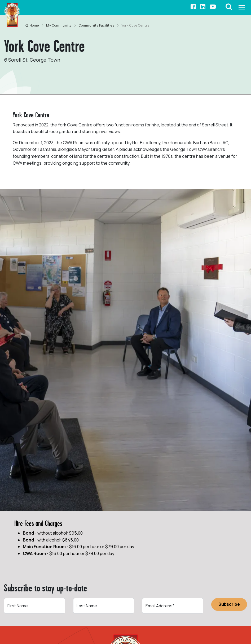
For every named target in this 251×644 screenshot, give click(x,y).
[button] (229, 7)
